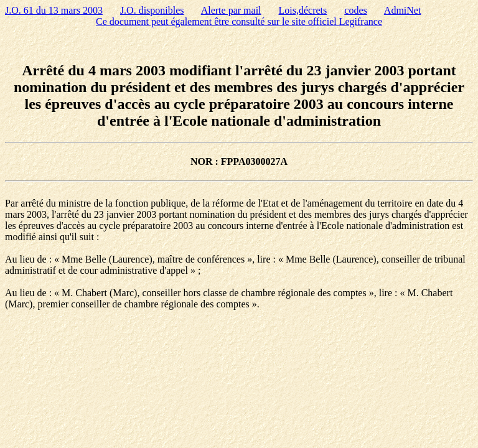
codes (355, 10)
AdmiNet (403, 10)
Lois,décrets (303, 10)
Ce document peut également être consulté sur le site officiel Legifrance (239, 21)
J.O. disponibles (152, 10)
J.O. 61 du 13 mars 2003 (54, 10)
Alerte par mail (231, 10)
